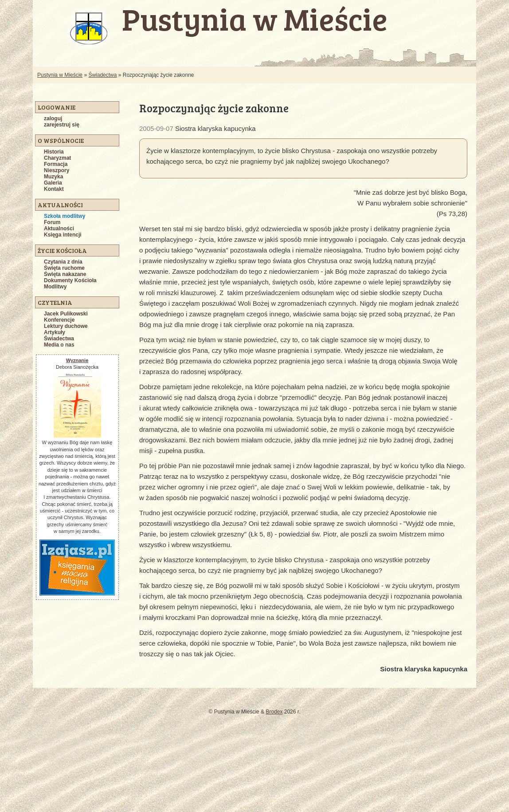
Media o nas (59, 345)
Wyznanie (77, 360)
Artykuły (55, 332)
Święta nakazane (65, 274)
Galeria (53, 183)
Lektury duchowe (66, 326)
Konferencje (59, 320)
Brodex (274, 712)
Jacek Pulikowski (66, 314)
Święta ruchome (64, 268)
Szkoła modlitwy (65, 216)
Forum (52, 222)
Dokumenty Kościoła (70, 280)
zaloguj (53, 118)
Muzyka (53, 177)
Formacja (56, 164)
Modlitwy (55, 287)
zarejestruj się (62, 125)
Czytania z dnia (63, 262)
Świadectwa (102, 75)
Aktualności (59, 229)
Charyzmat (57, 158)
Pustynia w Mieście (60, 75)
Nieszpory (57, 170)
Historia (54, 152)
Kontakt (54, 189)
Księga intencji (63, 235)
